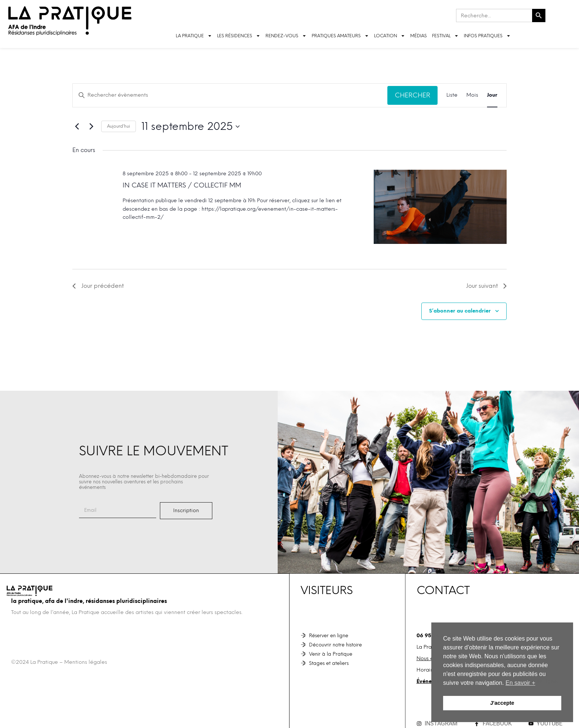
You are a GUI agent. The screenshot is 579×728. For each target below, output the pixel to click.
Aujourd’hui (119, 126)
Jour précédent (98, 286)
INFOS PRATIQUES (487, 36)
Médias (419, 36)
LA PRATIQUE (194, 36)
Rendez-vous (286, 36)
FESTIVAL (445, 36)
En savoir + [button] (520, 683)
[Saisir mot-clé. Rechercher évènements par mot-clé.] (230, 95)
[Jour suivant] (91, 127)
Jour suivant (486, 286)
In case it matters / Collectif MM (182, 185)
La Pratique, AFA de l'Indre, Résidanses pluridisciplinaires (89, 601)
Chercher (412, 95)
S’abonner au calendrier (460, 311)
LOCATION (390, 36)
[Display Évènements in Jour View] (492, 95)
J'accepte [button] (502, 703)
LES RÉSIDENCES (239, 36)
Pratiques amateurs (340, 36)
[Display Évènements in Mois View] (472, 95)
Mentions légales (86, 662)
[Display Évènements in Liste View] (452, 95)
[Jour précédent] (77, 127)
